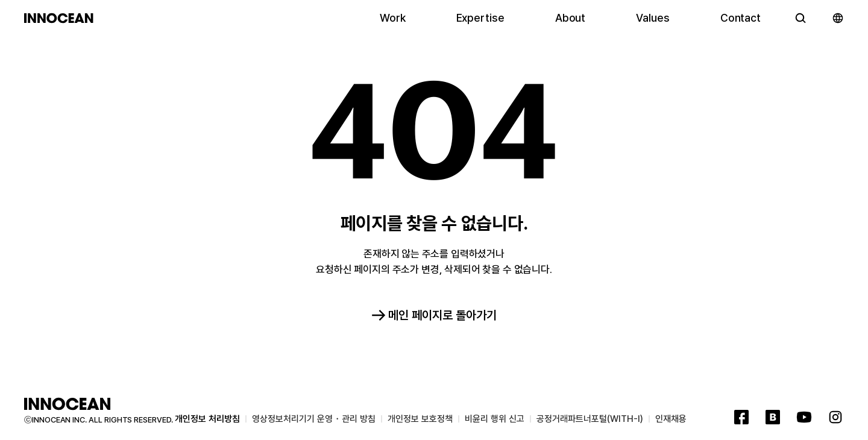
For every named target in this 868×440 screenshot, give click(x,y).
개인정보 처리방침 (207, 419)
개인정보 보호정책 (420, 419)
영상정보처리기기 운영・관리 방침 (314, 419)
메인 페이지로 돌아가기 (434, 315)
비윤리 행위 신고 (495, 419)
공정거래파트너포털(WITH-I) (590, 419)
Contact (741, 21)
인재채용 (671, 419)
